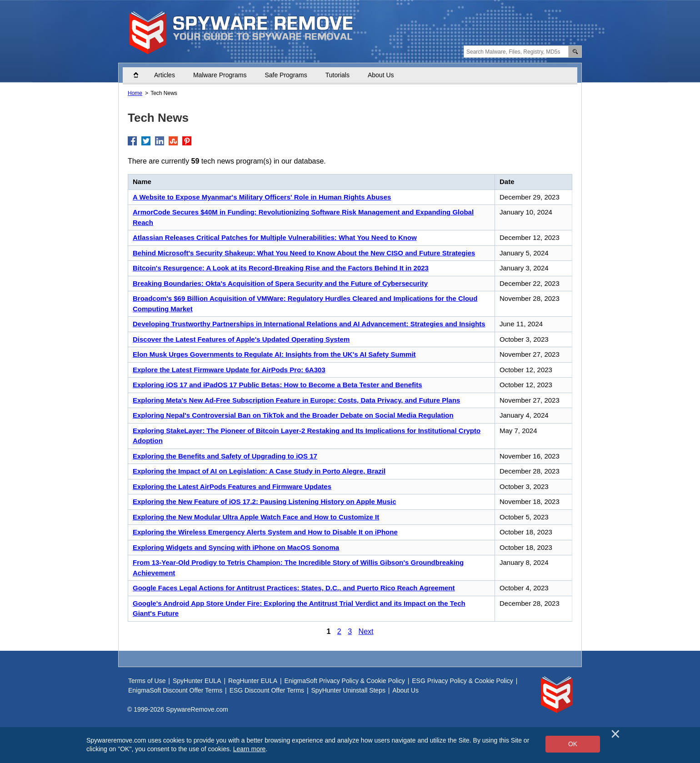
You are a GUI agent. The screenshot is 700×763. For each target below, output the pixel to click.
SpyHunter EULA (197, 681)
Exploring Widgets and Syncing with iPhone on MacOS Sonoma (236, 547)
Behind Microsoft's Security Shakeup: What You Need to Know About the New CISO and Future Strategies (304, 253)
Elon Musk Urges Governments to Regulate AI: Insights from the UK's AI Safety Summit (274, 354)
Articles (165, 75)
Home (140, 75)
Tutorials (337, 75)
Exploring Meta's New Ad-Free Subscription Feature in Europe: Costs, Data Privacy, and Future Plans (296, 400)
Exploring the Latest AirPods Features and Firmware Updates (232, 486)
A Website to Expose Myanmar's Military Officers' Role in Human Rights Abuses (262, 197)
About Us (381, 75)
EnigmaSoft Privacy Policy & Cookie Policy (345, 681)
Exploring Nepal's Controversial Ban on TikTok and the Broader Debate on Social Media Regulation (293, 415)
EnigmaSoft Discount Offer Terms (175, 690)
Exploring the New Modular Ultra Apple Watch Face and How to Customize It (256, 517)
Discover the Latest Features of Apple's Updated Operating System (241, 339)
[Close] (615, 734)
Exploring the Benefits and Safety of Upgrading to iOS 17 (225, 456)
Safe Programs (286, 75)
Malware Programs (220, 75)
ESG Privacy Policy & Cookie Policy (462, 681)
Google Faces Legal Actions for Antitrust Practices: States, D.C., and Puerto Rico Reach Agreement (294, 588)
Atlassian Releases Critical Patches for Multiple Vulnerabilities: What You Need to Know (275, 237)
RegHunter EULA (253, 681)
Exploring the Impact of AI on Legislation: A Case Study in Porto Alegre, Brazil (259, 471)
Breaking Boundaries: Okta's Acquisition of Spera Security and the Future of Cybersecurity (280, 283)
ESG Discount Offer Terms (267, 690)
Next (366, 631)
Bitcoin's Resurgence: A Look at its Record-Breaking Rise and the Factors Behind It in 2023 (281, 268)
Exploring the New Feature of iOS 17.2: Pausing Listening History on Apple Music (265, 501)
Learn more (250, 749)
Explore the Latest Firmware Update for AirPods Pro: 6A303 (229, 370)
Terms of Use (147, 681)
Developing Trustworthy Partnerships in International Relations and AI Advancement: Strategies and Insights (309, 324)
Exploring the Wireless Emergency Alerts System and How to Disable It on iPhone (265, 532)
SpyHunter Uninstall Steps (348, 690)
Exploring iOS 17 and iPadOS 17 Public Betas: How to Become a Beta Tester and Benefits (277, 385)
